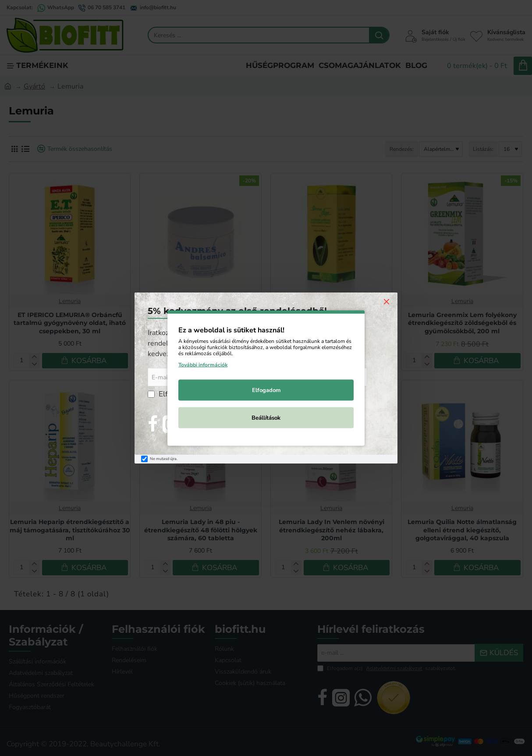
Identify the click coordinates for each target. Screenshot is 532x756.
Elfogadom (266, 390)
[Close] (387, 301)
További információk (203, 365)
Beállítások (266, 418)
